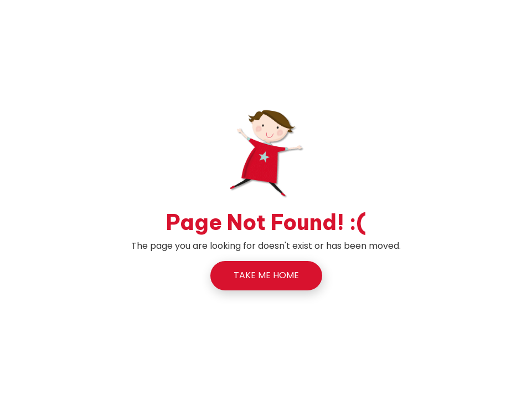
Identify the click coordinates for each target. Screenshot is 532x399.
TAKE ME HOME (266, 275)
